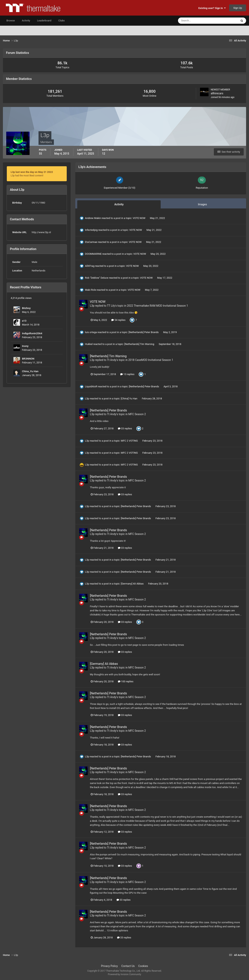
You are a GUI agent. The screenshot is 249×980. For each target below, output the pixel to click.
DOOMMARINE (93, 254)
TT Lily (111, 306)
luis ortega (91, 332)
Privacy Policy (109, 966)
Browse (11, 21)
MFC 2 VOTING (130, 441)
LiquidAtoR (91, 386)
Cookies (143, 966)
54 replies (118, 320)
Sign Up (238, 8)
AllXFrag (90, 266)
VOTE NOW (139, 218)
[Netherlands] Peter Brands (144, 332)
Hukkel (89, 344)
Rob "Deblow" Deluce (97, 278)
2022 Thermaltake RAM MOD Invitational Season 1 (158, 306)
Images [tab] (202, 204)
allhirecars (217, 93)
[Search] (196, 21)
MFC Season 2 (137, 414)
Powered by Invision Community (125, 974)
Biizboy (26, 308)
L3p (92, 306)
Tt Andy (112, 360)
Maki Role (91, 290)
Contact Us (128, 966)
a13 (24, 321)
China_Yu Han (30, 371)
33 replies (125, 428)
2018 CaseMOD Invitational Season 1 (151, 360)
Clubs (62, 21)
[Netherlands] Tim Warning (140, 344)
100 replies (126, 681)
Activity (26, 21)
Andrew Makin (93, 218)
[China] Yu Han (129, 399)
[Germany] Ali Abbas (132, 584)
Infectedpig (91, 230)
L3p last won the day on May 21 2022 (32, 172)
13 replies (127, 374)
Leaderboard (44, 21)
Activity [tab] (119, 204)
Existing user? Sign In (212, 8)
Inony (25, 346)
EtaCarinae (91, 242)
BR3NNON (28, 359)
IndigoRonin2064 (32, 333)
